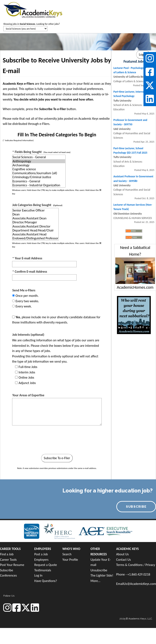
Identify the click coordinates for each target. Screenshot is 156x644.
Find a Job (7, 554)
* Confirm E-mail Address (30, 272)
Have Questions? (46, 581)
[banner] (33, 9)
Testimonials (43, 570)
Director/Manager (35, 222)
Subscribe (7, 570)
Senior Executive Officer (35, 210)
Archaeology (39, 165)
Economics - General (39, 181)
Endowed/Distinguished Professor (35, 238)
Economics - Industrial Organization (39, 185)
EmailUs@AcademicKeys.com (136, 584)
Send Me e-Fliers (24, 290)
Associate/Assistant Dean (35, 218)
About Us (122, 554)
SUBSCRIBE (136, 507)
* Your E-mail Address (27, 258)
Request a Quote (46, 565)
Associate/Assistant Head (35, 234)
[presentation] (45, 441)
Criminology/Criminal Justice (39, 177)
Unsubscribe (99, 570)
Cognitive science (39, 169)
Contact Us (123, 560)
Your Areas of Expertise (28, 395)
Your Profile (70, 560)
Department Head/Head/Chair (35, 230)
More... (95, 581)
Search (67, 554)
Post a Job (41, 554)
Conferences (8, 575)
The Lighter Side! (102, 575)
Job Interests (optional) (28, 335)
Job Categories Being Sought (37, 205)
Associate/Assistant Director (35, 226)
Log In (38, 575)
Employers (41, 560)
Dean (35, 214)
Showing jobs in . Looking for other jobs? (32, 24)
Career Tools (8, 560)
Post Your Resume (12, 565)
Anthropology (39, 161)
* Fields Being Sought (41, 152)
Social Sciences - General (39, 157)
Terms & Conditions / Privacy (136, 565)
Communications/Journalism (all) (39, 173)
